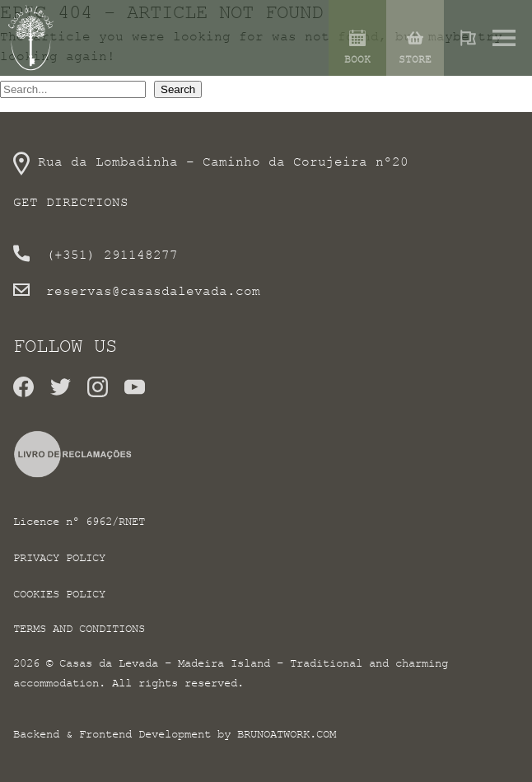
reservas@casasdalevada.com (153, 291)
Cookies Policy (59, 594)
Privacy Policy (59, 557)
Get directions (71, 202)
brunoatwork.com (287, 734)
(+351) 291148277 (112, 255)
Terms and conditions (79, 628)
